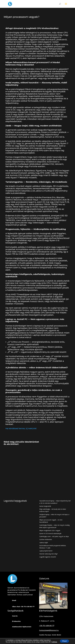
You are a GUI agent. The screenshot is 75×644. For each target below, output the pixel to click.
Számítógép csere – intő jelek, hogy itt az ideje (54, 536)
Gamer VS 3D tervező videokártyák (50, 534)
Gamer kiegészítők (45, 506)
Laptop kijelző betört (46, 551)
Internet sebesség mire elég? (48, 554)
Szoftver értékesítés (46, 539)
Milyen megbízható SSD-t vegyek (50, 530)
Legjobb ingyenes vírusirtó (48, 557)
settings (54, 642)
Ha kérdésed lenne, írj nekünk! (21, 428)
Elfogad (64, 641)
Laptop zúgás (44, 542)
